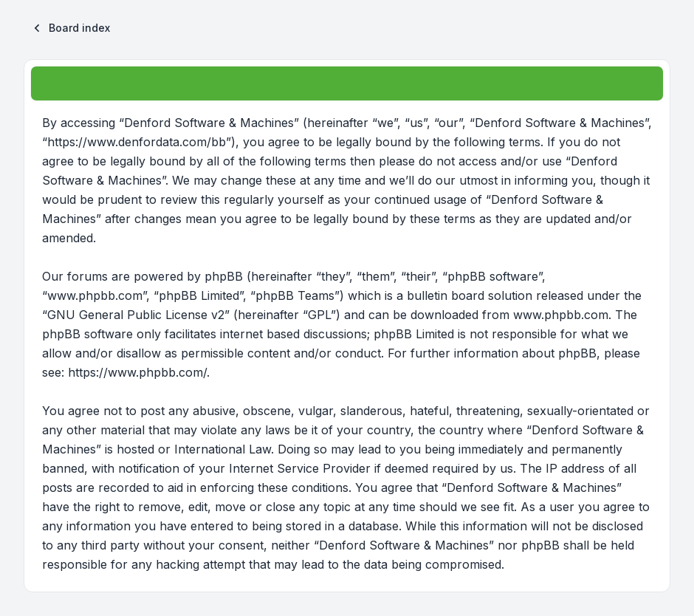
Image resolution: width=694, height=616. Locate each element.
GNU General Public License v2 (136, 315)
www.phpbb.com (561, 315)
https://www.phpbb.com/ (137, 372)
